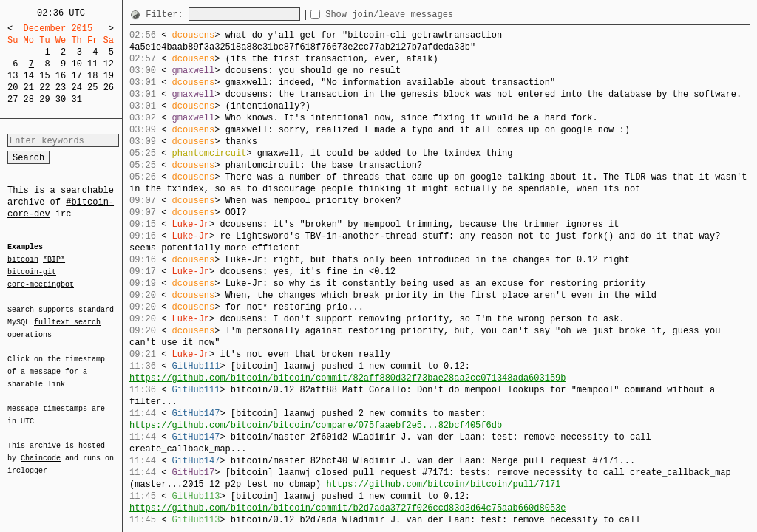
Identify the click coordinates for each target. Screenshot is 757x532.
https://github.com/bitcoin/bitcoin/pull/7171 (443, 484)
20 (13, 88)
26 (109, 88)
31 (76, 99)
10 (76, 64)
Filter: (167, 14)
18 (92, 76)
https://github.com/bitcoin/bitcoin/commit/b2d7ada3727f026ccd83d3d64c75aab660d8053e (347, 508)
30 (61, 99)
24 (76, 88)
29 (44, 99)
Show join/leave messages (416, 14)
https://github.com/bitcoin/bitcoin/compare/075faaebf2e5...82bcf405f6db (316, 425)
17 (76, 76)
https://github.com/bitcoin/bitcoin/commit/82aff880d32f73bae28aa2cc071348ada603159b (347, 378)
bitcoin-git (32, 272)
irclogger (27, 461)
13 (13, 76)
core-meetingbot (41, 284)
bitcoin (23, 260)
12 (109, 64)
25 (92, 88)
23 (61, 88)
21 (29, 88)
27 (13, 99)
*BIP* (54, 260)
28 (29, 99)
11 (92, 64)
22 (44, 88)
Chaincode (41, 449)
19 (109, 76)
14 (29, 76)
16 (61, 76)
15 (44, 76)
